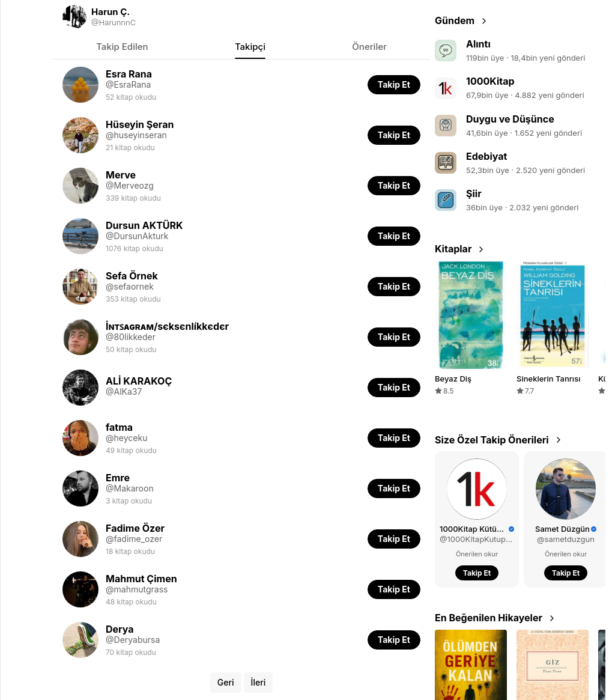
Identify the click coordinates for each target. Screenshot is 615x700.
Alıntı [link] (478, 44)
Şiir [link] (474, 193)
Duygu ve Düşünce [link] (510, 119)
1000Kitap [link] (490, 81)
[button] (394, 85)
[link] (241, 17)
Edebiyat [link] (486, 156)
